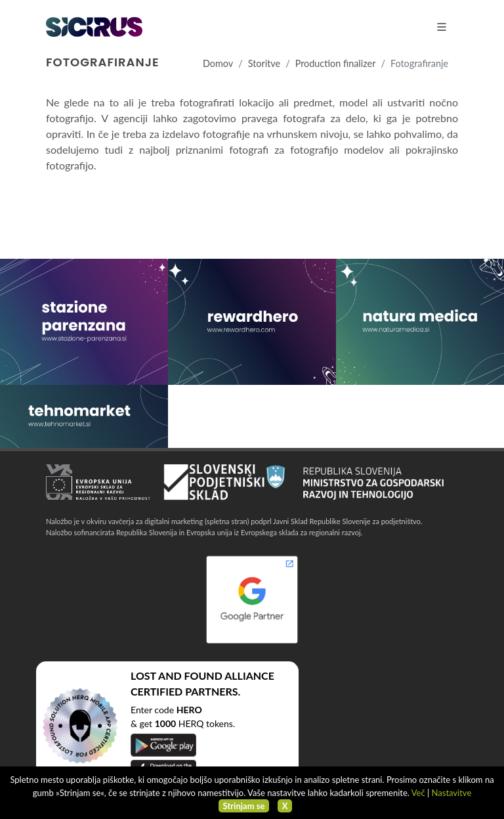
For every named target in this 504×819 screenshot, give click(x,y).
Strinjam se (244, 806)
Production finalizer (336, 63)
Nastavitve (452, 793)
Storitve (264, 63)
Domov (218, 63)
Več (418, 793)
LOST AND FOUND (177, 675)
